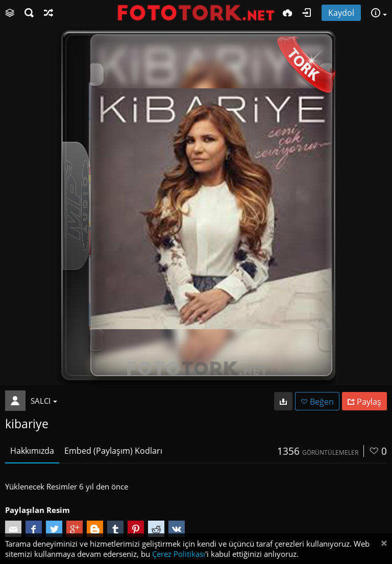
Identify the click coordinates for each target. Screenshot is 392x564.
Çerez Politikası (179, 554)
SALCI (44, 401)
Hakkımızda (32, 451)
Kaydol (341, 13)
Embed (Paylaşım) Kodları (113, 451)
